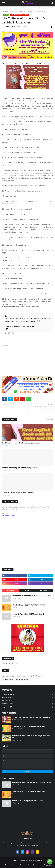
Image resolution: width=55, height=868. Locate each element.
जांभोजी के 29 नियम (8, 679)
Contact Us (14, 865)
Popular (11, 590)
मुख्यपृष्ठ (4, 11)
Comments (44, 590)
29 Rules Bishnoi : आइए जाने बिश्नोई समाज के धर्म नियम (29, 605)
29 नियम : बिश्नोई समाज (23, 676)
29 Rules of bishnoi (9, 676)
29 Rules (10, 11)
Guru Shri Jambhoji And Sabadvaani (20, 15)
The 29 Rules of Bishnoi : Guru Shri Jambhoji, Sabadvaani (21, 443)
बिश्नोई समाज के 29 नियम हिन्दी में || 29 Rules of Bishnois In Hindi (32, 596)
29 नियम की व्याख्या (36, 676)
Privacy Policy (38, 865)
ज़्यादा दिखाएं (50, 419)
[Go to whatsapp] (50, 862)
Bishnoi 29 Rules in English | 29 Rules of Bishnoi (18, 493)
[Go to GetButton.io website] (50, 866)
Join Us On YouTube (9, 515)
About (6, 865)
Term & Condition (25, 865)
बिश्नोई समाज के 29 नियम (22, 679)
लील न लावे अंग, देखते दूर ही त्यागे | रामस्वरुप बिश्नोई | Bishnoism (20, 468)
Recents (27, 590)
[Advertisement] (27, 361)
